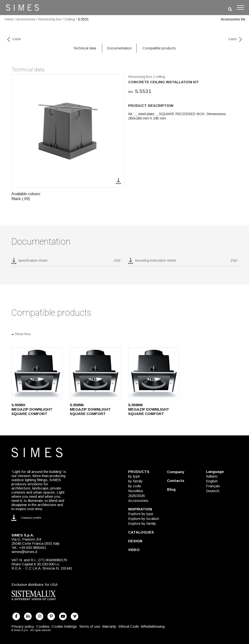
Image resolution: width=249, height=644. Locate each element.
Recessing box (50, 19)
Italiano (212, 476)
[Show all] (124, 334)
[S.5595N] (95, 373)
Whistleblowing (153, 626)
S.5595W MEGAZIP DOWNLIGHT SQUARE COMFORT (149, 409)
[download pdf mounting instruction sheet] (183, 262)
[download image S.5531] (118, 181)
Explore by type (141, 514)
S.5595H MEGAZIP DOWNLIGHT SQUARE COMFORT (32, 409)
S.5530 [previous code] (14, 39)
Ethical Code (129, 626)
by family (135, 481)
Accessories (26, 19)
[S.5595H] (37, 373)
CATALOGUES (141, 532)
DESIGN (135, 541)
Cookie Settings (64, 626)
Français (213, 486)
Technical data (85, 48)
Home (9, 19)
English (212, 481)
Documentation (119, 48)
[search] (230, 9)
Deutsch (213, 491)
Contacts (176, 481)
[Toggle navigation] (240, 8)
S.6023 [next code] (235, 39)
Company (176, 472)
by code (135, 486)
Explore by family (142, 523)
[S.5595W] (154, 373)
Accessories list (233, 19)
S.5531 (83, 19)
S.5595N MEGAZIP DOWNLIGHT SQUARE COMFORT (90, 409)
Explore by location (144, 519)
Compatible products (159, 48)
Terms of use (89, 626)
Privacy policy (23, 626)
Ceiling (70, 19)
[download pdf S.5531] (66, 262)
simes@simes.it (24, 552)
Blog (171, 489)
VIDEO (134, 550)
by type (134, 476)
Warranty (109, 626)
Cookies (43, 626)
